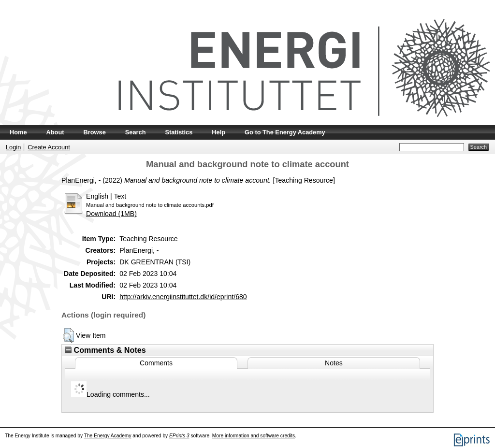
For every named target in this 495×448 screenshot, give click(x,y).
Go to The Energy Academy (285, 132)
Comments (156, 363)
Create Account (49, 147)
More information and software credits (254, 436)
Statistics (179, 132)
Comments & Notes (105, 350)
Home (18, 132)
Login (13, 147)
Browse (95, 132)
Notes (334, 363)
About (55, 132)
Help (218, 132)
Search (136, 132)
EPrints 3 (179, 436)
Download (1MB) (111, 214)
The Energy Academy (108, 436)
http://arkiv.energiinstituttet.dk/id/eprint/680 (183, 297)
